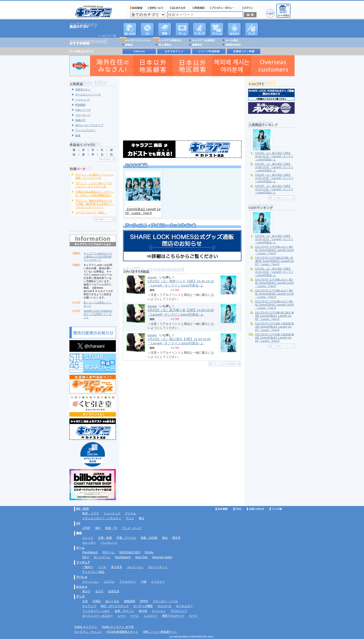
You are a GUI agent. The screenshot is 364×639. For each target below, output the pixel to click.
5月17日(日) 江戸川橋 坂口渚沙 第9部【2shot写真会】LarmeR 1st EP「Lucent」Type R (275, 316)
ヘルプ (270, 13)
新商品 (129, 45)
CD (147, 29)
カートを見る (283, 11)
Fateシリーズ (83, 110)
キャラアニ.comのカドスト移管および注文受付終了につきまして (98, 257)
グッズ (252, 29)
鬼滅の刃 (80, 120)
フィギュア (200, 29)
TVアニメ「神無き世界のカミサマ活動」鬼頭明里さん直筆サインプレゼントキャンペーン (95, 204)
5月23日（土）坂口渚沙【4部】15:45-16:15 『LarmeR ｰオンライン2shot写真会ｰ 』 (274, 156)
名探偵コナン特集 (244, 51)
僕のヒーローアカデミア (89, 125)
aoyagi (152, 277)
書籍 (165, 29)
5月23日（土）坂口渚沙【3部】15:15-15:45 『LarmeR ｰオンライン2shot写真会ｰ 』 (274, 189)
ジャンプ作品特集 (209, 51)
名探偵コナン (83, 89)
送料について (156, 8)
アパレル (217, 29)
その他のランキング (283, 198)
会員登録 (136, 8)
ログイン (248, 8)
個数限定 (197, 45)
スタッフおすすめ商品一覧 (226, 364)
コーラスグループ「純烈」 (91, 212)
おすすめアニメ (174, 51)
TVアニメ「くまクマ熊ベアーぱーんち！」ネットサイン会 (94, 185)
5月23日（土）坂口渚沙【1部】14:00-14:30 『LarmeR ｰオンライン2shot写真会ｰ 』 (274, 167)
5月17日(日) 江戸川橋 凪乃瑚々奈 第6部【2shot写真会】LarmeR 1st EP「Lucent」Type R (275, 261)
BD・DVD (83, 509)
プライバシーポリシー (224, 8)
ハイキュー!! (82, 100)
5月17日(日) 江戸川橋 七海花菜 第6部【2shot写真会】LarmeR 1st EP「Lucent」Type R (275, 338)
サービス (179, 8)
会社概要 (222, 509)
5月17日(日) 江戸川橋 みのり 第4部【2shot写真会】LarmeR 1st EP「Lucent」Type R (275, 250)
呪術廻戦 (80, 105)
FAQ (237, 509)
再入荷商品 (165, 45)
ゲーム (80, 548)
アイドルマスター (85, 130)
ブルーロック (83, 115)
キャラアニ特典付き (170, 40)
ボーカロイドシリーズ (88, 95)
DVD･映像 (130, 29)
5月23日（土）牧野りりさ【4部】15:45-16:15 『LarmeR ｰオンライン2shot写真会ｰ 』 (181, 283)
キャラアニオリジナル (138, 40)
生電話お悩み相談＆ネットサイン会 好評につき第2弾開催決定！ (95, 193)
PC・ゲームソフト (182, 29)
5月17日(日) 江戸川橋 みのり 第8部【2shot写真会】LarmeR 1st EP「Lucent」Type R (275, 305)
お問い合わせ (256, 509)
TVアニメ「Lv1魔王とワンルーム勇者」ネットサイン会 (94, 176)
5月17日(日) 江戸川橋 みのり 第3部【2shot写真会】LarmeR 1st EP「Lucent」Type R (275, 283)
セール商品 (232, 40)
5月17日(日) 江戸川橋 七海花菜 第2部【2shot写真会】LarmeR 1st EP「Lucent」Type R (275, 327)
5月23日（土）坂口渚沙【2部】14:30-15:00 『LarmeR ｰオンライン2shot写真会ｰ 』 (274, 178)
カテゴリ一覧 (109, 36)
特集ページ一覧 (107, 219)
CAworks (139, 51)
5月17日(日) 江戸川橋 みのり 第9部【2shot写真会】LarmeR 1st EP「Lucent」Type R (275, 294)
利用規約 (199, 8)
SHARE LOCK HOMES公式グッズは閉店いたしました (98, 314)
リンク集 (276, 509)
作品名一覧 (109, 159)
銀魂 (78, 135)
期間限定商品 (233, 45)
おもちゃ (234, 29)
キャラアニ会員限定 (203, 40)
